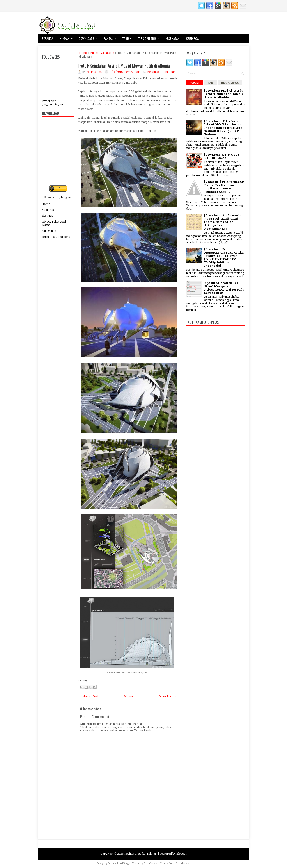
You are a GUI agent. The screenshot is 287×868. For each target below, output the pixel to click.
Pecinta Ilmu (115, 863)
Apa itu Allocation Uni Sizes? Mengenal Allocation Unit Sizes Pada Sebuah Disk (224, 288)
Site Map (47, 216)
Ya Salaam (107, 53)
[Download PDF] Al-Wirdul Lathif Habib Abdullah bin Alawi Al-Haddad (224, 94)
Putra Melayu (151, 863)
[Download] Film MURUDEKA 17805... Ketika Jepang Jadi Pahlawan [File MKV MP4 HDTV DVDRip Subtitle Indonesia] (224, 257)
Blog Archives (230, 83)
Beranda (47, 38)
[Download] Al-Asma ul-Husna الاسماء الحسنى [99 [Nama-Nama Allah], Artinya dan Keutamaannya (222, 222)
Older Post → (167, 696)
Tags (210, 83)
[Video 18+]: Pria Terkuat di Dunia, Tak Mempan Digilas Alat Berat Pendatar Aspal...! (224, 187)
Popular (195, 83)
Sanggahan (49, 231)
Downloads (89, 37)
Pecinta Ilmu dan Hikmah (141, 854)
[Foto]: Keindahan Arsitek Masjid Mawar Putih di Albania (124, 66)
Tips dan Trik (150, 37)
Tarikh (127, 38)
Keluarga (192, 38)
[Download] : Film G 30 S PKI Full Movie (222, 156)
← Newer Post (89, 696)
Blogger (66, 197)
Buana (94, 53)
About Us (48, 210)
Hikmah (67, 37)
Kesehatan (172, 38)
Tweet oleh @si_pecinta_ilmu (53, 103)
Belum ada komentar (161, 72)
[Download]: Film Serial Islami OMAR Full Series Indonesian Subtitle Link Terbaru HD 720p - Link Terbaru (223, 128)
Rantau (111, 37)
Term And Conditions (56, 237)
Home (46, 204)
